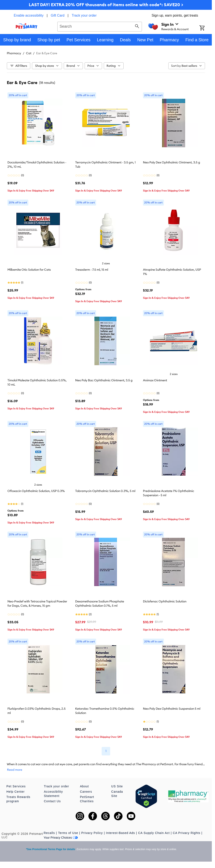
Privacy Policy (92, 833)
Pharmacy (14, 53)
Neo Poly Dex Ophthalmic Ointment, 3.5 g (172, 162)
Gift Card (58, 15)
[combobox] (100, 26)
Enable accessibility (29, 15)
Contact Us (52, 801)
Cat (29, 53)
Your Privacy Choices (61, 838)
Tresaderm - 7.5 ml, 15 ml (92, 270)
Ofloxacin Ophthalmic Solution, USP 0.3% (36, 491)
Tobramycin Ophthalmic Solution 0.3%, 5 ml (105, 491)
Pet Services (16, 786)
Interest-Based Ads (120, 833)
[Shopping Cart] (206, 28)
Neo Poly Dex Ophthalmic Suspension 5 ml (172, 709)
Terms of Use (68, 833)
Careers (86, 792)
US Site (117, 786)
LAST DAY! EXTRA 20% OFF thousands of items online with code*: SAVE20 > (106, 5)
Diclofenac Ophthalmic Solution (165, 601)
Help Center (16, 792)
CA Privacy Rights (187, 833)
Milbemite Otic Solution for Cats (29, 270)
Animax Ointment (155, 380)
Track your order (84, 15)
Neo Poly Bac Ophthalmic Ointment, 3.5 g (104, 380)
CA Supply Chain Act (154, 833)
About (84, 786)
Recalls (49, 833)
